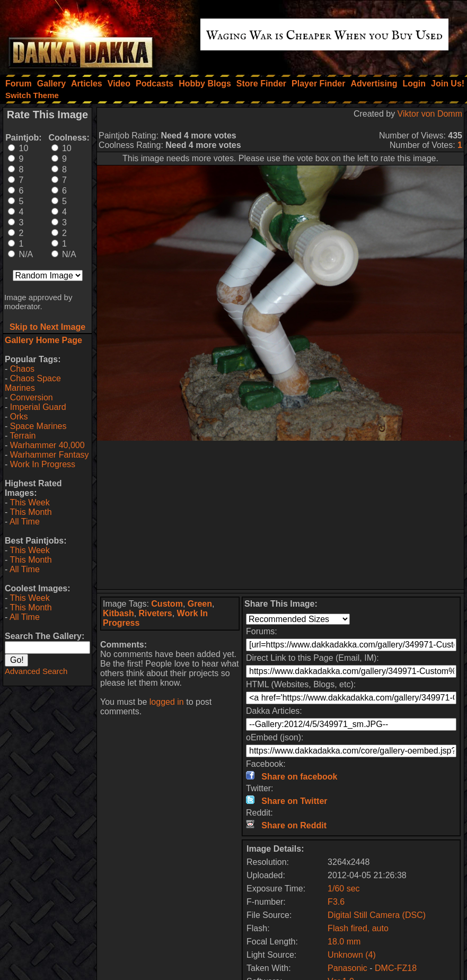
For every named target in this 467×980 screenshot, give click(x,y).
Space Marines (38, 426)
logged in (167, 702)
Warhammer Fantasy (50, 455)
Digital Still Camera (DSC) (377, 915)
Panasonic (347, 968)
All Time (25, 522)
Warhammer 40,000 (47, 445)
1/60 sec (343, 889)
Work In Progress (43, 464)
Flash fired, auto (358, 928)
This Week (29, 502)
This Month (30, 512)
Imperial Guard (38, 407)
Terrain (23, 436)
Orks (19, 417)
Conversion (32, 397)
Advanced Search (36, 671)
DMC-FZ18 (396, 968)
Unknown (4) (352, 955)
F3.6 (336, 902)
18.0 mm (344, 942)
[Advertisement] (280, 515)
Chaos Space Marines (33, 383)
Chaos (22, 369)
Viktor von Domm (430, 114)
